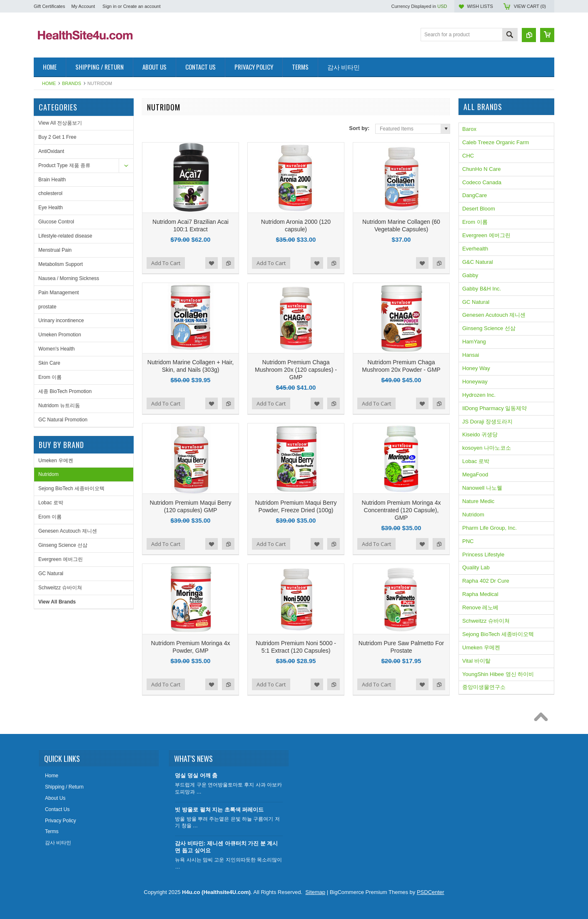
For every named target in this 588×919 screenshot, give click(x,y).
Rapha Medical (480, 594)
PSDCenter (431, 892)
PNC (468, 541)
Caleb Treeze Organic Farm (496, 142)
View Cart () (530, 6)
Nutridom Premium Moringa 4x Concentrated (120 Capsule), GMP (401, 510)
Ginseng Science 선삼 (63, 545)
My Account (83, 6)
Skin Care (49, 363)
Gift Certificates (49, 6)
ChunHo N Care (482, 169)
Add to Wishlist (212, 263)
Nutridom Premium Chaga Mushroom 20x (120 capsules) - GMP (296, 370)
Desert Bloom (479, 209)
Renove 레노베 (480, 607)
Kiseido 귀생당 (480, 434)
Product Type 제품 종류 (64, 165)
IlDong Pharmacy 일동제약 (495, 408)
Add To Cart (166, 263)
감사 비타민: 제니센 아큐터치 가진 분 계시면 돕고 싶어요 (226, 847)
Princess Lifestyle (483, 555)
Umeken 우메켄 (56, 461)
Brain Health (52, 180)
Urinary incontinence (61, 321)
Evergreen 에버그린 (61, 559)
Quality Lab (476, 567)
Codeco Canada (482, 182)
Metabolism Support (61, 264)
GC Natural (51, 573)
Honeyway (475, 382)
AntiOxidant (51, 151)
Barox (469, 129)
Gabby (470, 275)
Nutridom (49, 474)
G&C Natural (478, 262)
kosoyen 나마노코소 (487, 448)
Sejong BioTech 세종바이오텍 (71, 488)
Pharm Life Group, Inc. (490, 528)
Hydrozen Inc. (479, 395)
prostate (47, 307)
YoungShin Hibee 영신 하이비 (498, 674)
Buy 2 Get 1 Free (57, 137)
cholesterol (50, 193)
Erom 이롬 (50, 377)
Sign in (110, 6)
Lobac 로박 (51, 503)
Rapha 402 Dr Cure (486, 581)
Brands (72, 83)
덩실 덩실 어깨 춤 (196, 775)
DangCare (475, 195)
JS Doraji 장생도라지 (487, 422)
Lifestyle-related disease (65, 236)
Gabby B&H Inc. (482, 289)
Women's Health (56, 349)
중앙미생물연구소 (484, 687)
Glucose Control (56, 222)
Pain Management (59, 293)
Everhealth (475, 249)
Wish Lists (480, 6)
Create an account (142, 6)
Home (49, 83)
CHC (468, 156)
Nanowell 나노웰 (482, 488)
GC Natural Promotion (63, 420)
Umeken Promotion (60, 335)
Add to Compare (228, 263)
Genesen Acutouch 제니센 (68, 531)
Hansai (471, 355)
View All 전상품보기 (60, 123)
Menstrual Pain (55, 250)
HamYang (474, 342)
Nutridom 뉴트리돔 (59, 406)
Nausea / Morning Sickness (69, 278)
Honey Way (476, 368)
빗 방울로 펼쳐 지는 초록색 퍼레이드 (219, 810)
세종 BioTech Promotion (65, 391)
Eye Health (51, 208)
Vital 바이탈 (476, 661)
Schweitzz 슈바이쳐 (60, 588)
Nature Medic (478, 501)
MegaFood (475, 475)
